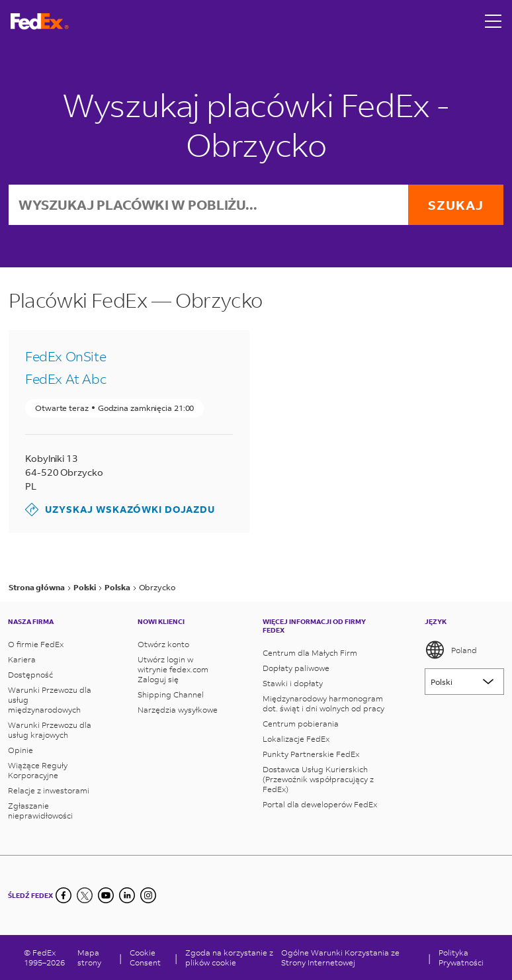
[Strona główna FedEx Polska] (40, 22)
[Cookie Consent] (148, 958)
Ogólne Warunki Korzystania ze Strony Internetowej (340, 958)
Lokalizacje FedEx (296, 739)
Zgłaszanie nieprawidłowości (40, 811)
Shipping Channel (171, 694)
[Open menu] (493, 21)
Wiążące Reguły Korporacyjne (38, 770)
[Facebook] (64, 895)
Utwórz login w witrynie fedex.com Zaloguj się (173, 669)
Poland (451, 650)
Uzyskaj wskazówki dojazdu (120, 510)
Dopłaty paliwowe (296, 668)
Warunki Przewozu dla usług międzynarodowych (50, 700)
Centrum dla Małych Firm (310, 653)
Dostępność (30, 675)
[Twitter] (85, 895)
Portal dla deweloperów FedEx (320, 804)
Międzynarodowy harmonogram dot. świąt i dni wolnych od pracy (323, 703)
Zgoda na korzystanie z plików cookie (229, 958)
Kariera (22, 659)
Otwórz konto (163, 644)
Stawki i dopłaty (293, 683)
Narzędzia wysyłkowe (178, 710)
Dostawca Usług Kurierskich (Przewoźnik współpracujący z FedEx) (318, 779)
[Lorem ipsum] (464, 682)
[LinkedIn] (127, 895)
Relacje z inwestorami (49, 790)
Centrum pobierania (301, 724)
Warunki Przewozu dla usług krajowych (50, 730)
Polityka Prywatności (461, 958)
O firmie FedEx (36, 644)
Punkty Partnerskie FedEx (311, 754)
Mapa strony (89, 958)
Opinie (21, 750)
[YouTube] (106, 895)
